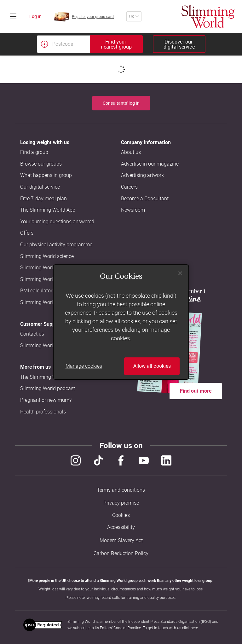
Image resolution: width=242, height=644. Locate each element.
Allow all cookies (152, 366)
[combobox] (90, 44)
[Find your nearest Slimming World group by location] (44, 44)
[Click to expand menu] (13, 16)
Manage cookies (84, 366)
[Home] (208, 16)
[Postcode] (63, 44)
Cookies (121, 515)
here (194, 628)
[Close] (180, 273)
